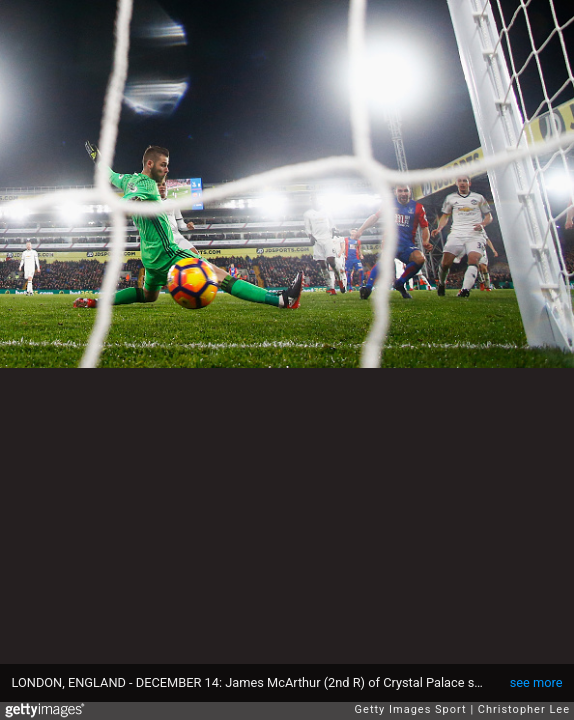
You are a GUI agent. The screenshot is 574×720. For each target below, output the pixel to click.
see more (536, 682)
